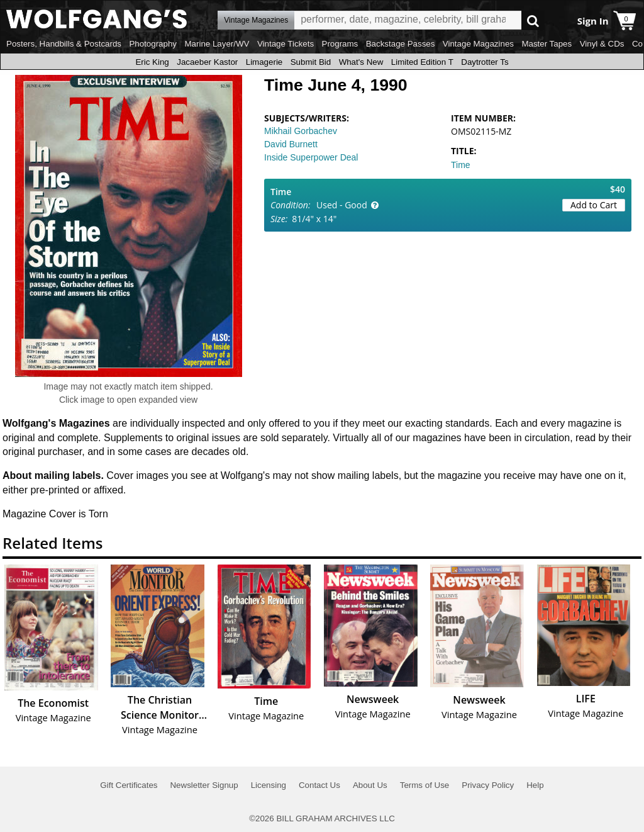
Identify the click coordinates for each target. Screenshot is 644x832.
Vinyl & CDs (602, 44)
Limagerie (264, 62)
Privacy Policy (488, 785)
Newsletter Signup (204, 785)
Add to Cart (594, 205)
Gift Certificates (129, 785)
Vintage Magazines (478, 44)
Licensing (269, 785)
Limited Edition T (422, 62)
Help (535, 785)
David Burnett (291, 144)
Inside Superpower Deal (311, 157)
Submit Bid (311, 62)
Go (533, 20)
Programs (340, 44)
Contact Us (319, 785)
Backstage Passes (401, 44)
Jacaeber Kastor (207, 62)
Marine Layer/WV (217, 44)
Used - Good (342, 205)
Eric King (152, 62)
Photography (153, 44)
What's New (361, 62)
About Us (370, 785)
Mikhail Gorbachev (301, 131)
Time (461, 165)
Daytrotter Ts (485, 62)
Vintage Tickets (286, 44)
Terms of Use (425, 785)
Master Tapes (547, 44)
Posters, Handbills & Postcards (64, 44)
